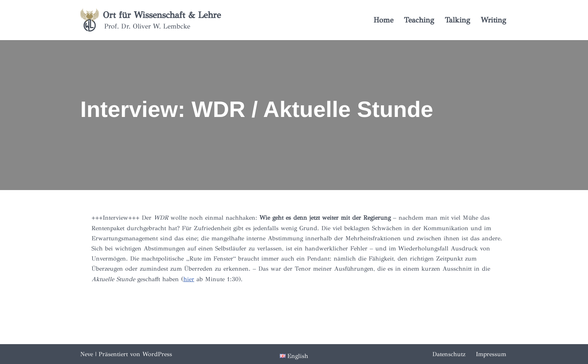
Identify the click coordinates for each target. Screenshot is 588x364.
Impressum (491, 354)
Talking (457, 20)
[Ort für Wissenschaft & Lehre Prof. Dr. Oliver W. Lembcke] (151, 20)
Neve (87, 354)
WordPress (157, 354)
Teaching (419, 20)
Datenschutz (449, 354)
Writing (493, 20)
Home (383, 20)
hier (189, 279)
